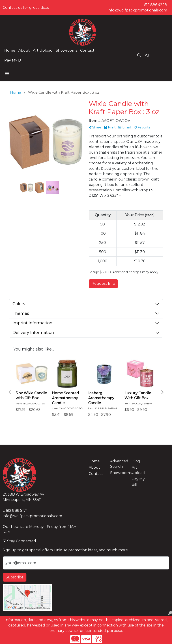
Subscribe (15, 577)
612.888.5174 (17, 511)
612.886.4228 (156, 5)
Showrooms (66, 50)
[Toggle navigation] (7, 74)
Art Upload (43, 50)
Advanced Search (118, 464)
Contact (87, 50)
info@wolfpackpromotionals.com (137, 10)
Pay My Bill (14, 60)
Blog (136, 461)
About (24, 50)
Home (10, 50)
